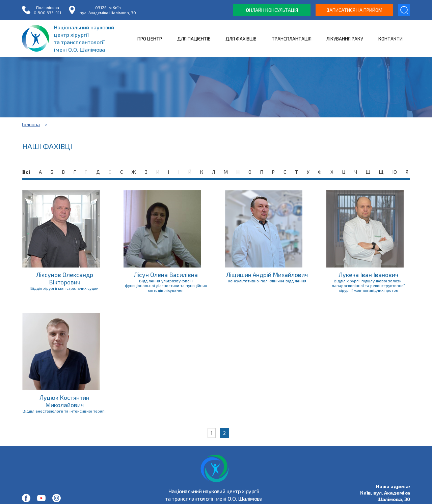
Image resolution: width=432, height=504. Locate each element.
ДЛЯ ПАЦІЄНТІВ (194, 39)
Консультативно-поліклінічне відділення (267, 281)
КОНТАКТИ (390, 39)
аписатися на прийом (355, 10)
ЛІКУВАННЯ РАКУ (345, 39)
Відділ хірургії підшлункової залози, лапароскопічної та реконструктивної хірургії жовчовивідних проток (368, 285)
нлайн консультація (272, 10)
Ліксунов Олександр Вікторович (65, 278)
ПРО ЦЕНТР (150, 39)
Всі (26, 172)
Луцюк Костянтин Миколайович (64, 401)
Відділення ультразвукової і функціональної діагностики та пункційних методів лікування (166, 285)
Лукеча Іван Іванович (368, 275)
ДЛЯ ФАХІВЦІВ (241, 39)
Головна (31, 124)
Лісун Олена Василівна (166, 275)
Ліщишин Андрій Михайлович (267, 275)
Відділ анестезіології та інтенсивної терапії (65, 411)
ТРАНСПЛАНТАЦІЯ (292, 39)
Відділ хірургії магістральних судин (64, 288)
